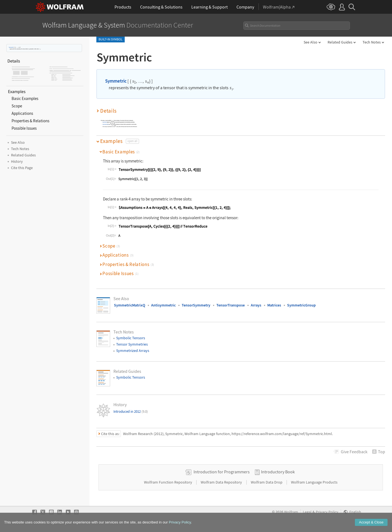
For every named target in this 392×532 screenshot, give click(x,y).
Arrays (256, 305)
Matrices (274, 305)
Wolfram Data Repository (222, 482)
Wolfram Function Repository (168, 482)
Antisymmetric (163, 305)
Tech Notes (372, 42)
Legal (307, 512)
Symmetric (11, 47)
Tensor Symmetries (132, 344)
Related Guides (340, 42)
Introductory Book (278, 472)
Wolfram (291, 512)
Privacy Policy (327, 512)
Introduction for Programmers (222, 472)
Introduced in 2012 (131, 412)
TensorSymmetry (196, 305)
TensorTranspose (231, 305)
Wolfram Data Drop (267, 482)
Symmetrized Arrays (133, 351)
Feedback (354, 452)
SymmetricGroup (301, 305)
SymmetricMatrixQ (130, 305)
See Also (311, 42)
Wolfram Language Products (314, 482)
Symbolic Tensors (131, 338)
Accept (371, 527)
